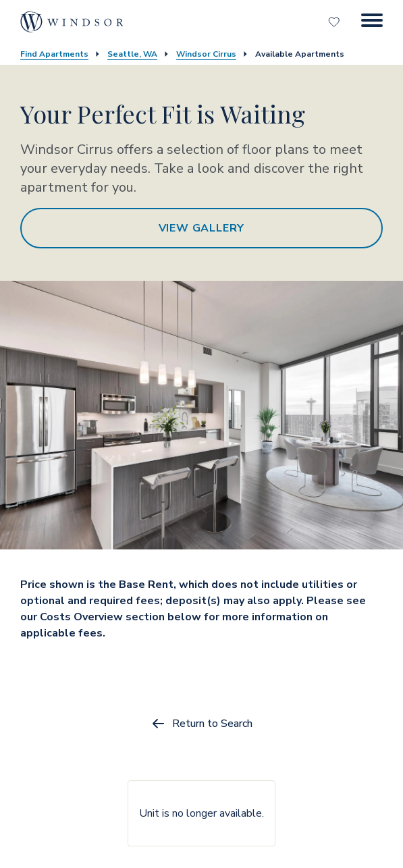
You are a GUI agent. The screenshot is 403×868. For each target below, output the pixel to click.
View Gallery (202, 228)
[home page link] (72, 22)
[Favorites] (335, 22)
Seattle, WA (132, 54)
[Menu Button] (372, 22)
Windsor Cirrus (206, 54)
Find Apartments (54, 54)
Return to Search (201, 724)
